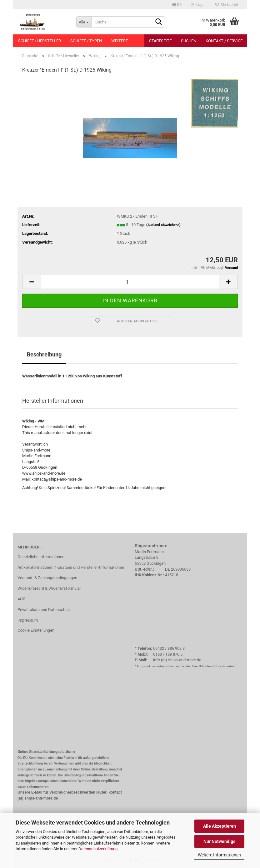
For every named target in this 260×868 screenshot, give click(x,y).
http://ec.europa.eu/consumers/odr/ (51, 781)
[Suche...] (84, 22)
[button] (177, 5)
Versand (231, 268)
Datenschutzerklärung (98, 849)
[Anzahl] (130, 282)
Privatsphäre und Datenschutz (44, 610)
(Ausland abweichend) (163, 225)
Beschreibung (44, 354)
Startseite (160, 41)
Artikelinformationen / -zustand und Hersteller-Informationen (71, 567)
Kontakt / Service (224, 41)
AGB (21, 599)
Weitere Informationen (219, 855)
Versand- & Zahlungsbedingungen (47, 578)
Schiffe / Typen (86, 41)
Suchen (189, 41)
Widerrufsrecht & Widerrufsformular (49, 588)
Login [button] (198, 5)
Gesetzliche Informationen (41, 557)
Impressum (28, 620)
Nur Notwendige (220, 841)
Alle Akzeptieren (220, 826)
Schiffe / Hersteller (40, 41)
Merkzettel (226, 5)
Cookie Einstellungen (36, 630)
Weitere (120, 41)
